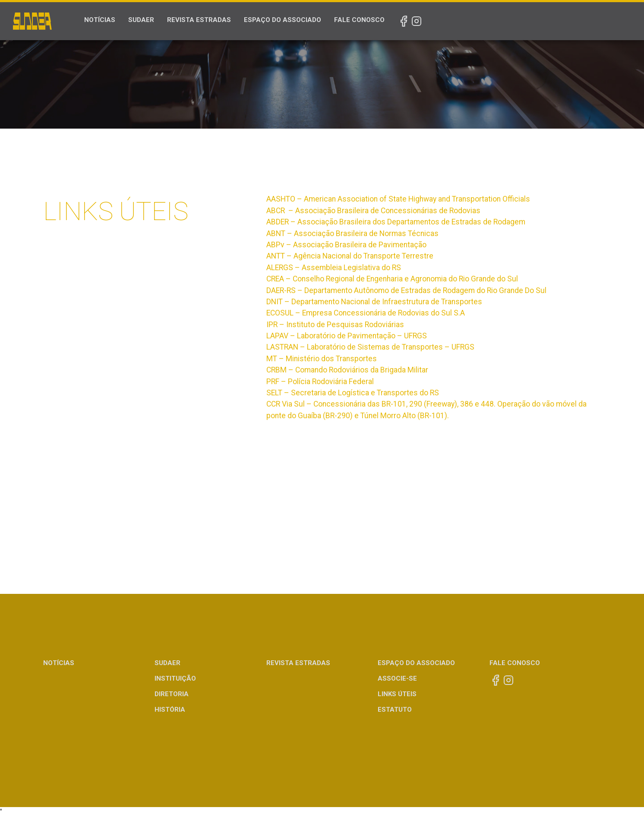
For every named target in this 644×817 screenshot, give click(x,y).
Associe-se (397, 678)
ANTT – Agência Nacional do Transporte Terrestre (350, 256)
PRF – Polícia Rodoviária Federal (320, 382)
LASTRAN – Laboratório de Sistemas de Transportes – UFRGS (370, 347)
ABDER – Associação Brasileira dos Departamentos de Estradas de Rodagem (396, 222)
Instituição (175, 678)
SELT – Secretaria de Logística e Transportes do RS (353, 393)
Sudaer (141, 20)
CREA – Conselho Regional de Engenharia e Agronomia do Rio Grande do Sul (392, 279)
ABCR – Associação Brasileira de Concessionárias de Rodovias (373, 211)
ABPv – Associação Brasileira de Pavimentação (346, 245)
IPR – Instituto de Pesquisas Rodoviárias (335, 325)
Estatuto (395, 710)
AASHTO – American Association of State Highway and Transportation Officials (398, 199)
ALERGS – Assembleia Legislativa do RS (334, 268)
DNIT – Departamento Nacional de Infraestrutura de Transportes (374, 302)
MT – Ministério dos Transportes (322, 359)
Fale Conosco (359, 20)
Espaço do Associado (283, 20)
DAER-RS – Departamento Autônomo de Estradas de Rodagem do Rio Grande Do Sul (406, 290)
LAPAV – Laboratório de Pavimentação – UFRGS (347, 336)
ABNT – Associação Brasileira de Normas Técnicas (352, 233)
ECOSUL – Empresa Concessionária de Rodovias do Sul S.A (366, 313)
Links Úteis (397, 694)
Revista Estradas (199, 20)
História (170, 710)
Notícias (100, 20)
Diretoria (172, 694)
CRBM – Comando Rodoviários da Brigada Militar (347, 370)
